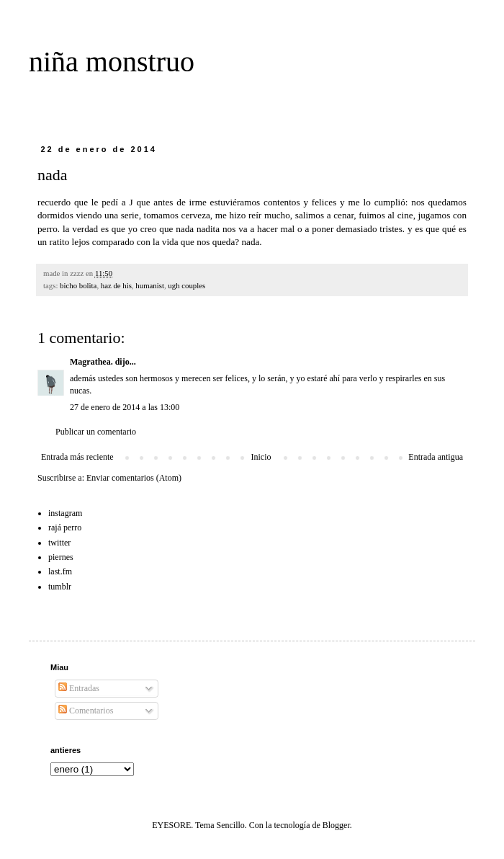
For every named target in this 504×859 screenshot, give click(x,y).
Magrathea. (91, 362)
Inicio (261, 457)
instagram (65, 513)
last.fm (60, 571)
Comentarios (86, 711)
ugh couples (186, 285)
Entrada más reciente (77, 457)
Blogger (336, 825)
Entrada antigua (436, 457)
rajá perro (65, 528)
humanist (150, 285)
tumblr (60, 587)
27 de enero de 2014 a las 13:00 (125, 407)
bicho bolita (78, 285)
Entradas (79, 688)
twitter (59, 543)
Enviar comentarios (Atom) (134, 478)
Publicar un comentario (96, 432)
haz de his (116, 285)
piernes (61, 557)
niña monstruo (112, 62)
